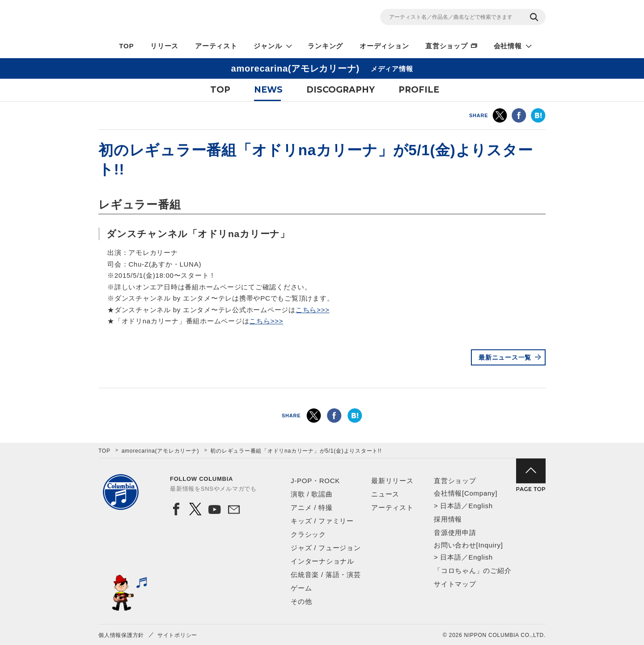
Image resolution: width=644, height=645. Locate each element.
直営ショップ (447, 46)
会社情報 (508, 46)
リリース (164, 46)
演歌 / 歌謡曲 (312, 494)
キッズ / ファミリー (322, 521)
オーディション (384, 46)
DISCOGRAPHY (341, 90)
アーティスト (216, 46)
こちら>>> (313, 310)
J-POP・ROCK (315, 481)
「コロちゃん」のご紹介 (472, 571)
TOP (126, 46)
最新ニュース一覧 (505, 357)
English (480, 506)
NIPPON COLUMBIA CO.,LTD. (179, 18)
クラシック (308, 534)
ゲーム (301, 588)
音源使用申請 (455, 533)
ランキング (325, 46)
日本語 (451, 506)
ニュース (385, 494)
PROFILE (419, 90)
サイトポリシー (177, 635)
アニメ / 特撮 (312, 507)
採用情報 (448, 519)
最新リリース (392, 481)
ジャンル (268, 46)
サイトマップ (455, 584)
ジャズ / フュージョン (326, 548)
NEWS (268, 90)
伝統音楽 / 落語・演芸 (326, 575)
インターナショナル (322, 561)
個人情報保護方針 (121, 635)
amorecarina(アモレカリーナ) (161, 451)
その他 (301, 601)
